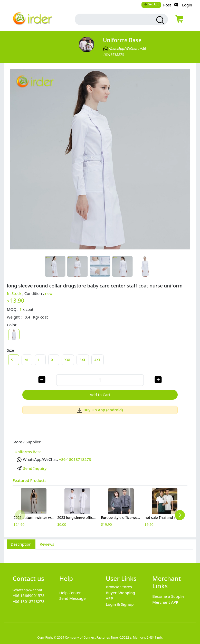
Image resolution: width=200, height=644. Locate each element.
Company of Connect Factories (87, 637)
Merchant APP (165, 602)
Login (187, 5)
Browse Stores (119, 587)
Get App (151, 4)
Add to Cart (100, 395)
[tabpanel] (100, 553)
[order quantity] (100, 380)
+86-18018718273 (75, 459)
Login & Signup (120, 604)
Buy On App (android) (100, 410)
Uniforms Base (122, 40)
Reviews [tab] (47, 544)
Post (167, 5)
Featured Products (30, 480)
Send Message (73, 598)
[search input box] (115, 19)
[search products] (160, 20)
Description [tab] (21, 544)
